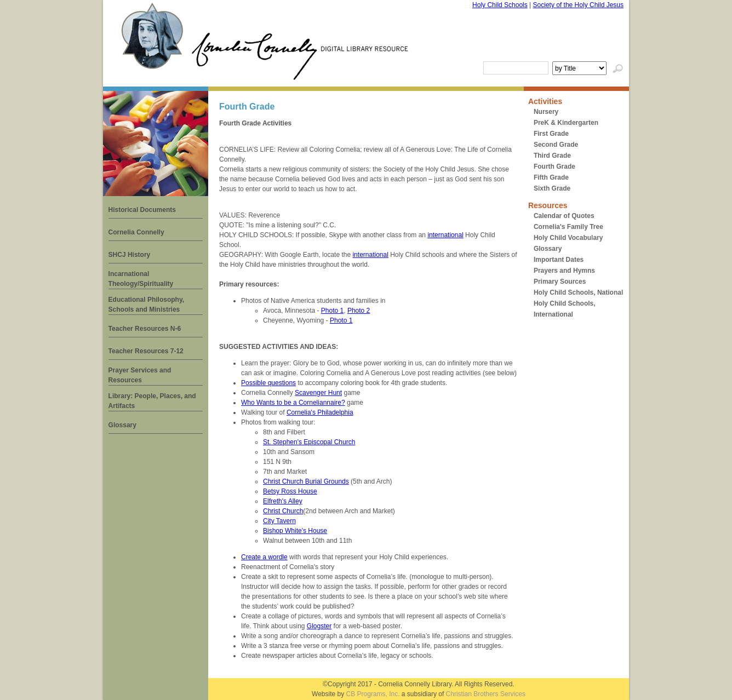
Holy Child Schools (500, 5)
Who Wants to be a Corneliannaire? (293, 403)
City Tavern (279, 521)
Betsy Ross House (290, 491)
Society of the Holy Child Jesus (578, 5)
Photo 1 (332, 311)
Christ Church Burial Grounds (306, 481)
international (445, 235)
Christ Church (283, 511)
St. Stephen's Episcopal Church (309, 442)
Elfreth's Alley (283, 501)
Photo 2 (359, 311)
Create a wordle (264, 557)
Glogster (319, 626)
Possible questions (268, 383)
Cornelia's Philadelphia (320, 412)
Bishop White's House (295, 531)
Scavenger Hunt (318, 393)
